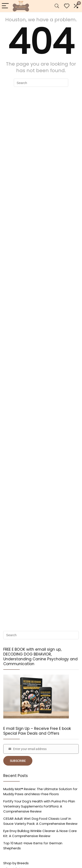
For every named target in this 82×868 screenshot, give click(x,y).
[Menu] (5, 6)
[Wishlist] (67, 6)
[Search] (57, 6)
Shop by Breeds (16, 863)
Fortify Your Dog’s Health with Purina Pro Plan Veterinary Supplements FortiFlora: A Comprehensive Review (39, 806)
